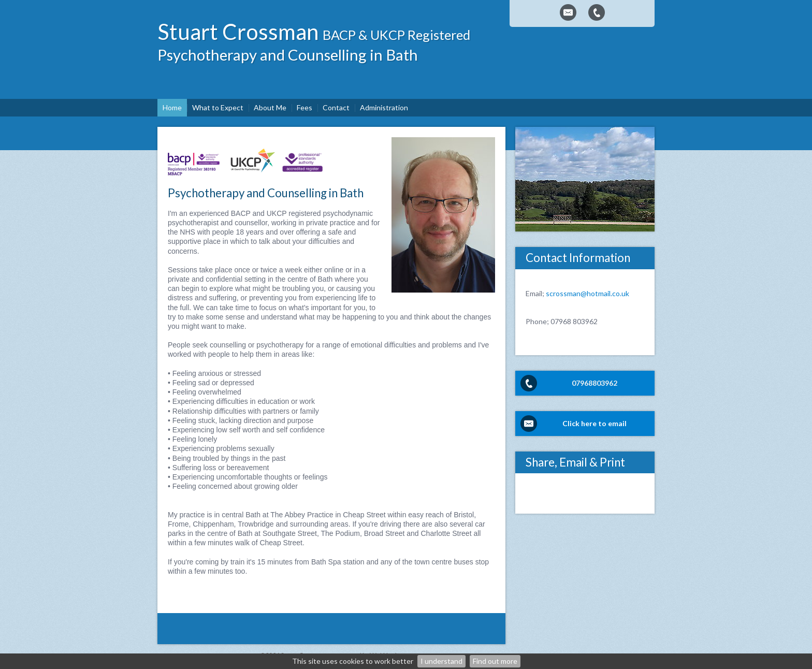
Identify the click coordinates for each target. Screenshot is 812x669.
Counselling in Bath (353, 55)
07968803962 (594, 383)
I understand (441, 661)
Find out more (495, 661)
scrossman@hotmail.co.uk (588, 293)
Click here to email (594, 423)
